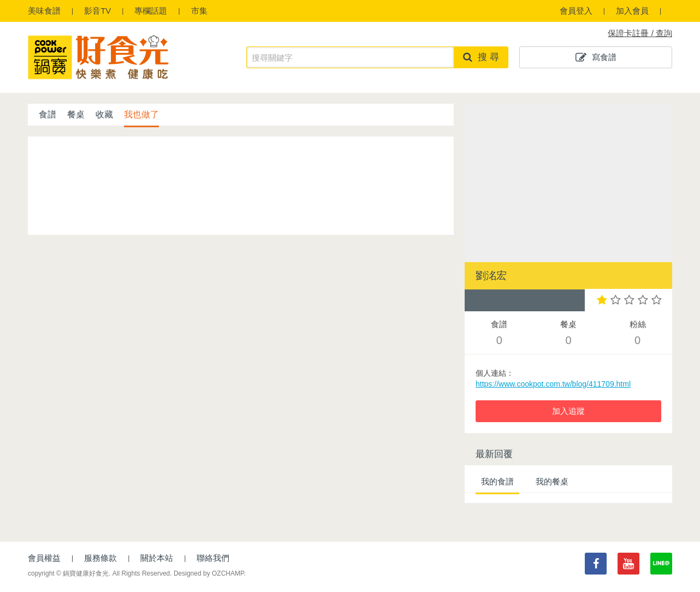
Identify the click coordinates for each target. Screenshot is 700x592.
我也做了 (141, 114)
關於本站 (157, 558)
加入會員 (632, 11)
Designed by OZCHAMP (209, 573)
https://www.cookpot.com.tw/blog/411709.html (553, 384)
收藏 (104, 114)
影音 (97, 11)
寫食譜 (596, 57)
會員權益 (44, 558)
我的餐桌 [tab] (552, 481)
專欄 (151, 11)
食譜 (44, 11)
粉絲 (637, 334)
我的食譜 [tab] (497, 481)
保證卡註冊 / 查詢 (640, 33)
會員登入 (576, 11)
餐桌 (76, 114)
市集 (199, 11)
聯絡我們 (213, 558)
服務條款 (100, 558)
